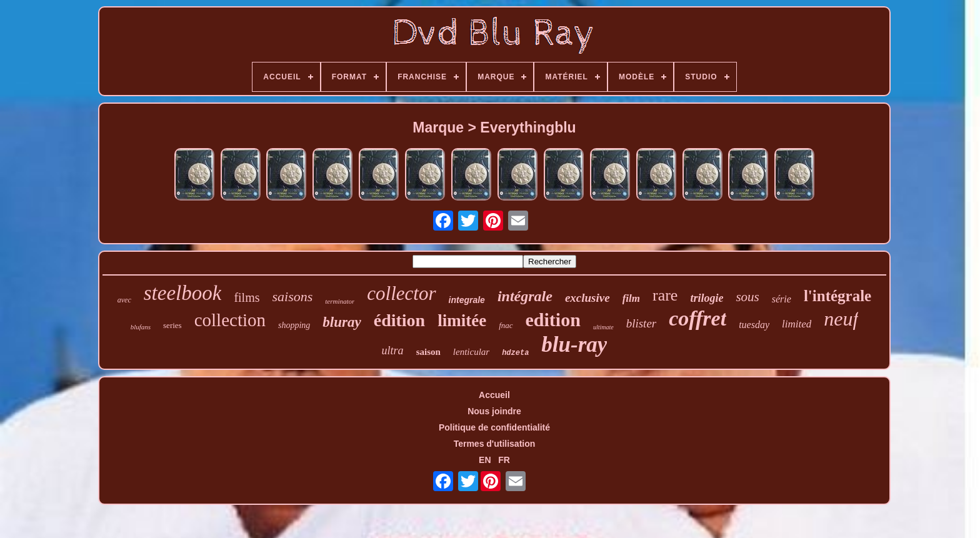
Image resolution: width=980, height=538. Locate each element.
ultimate (603, 327)
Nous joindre (494, 411)
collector (401, 293)
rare (665, 295)
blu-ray (574, 345)
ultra (393, 351)
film (631, 298)
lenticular (471, 352)
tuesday (754, 325)
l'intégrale (837, 296)
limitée (462, 321)
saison (428, 352)
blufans (141, 327)
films (247, 297)
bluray (342, 322)
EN (485, 460)
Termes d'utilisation (495, 444)
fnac (506, 325)
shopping (294, 325)
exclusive (587, 298)
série (782, 299)
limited (797, 324)
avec (124, 300)
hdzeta (515, 353)
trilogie (707, 298)
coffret (697, 318)
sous (747, 297)
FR (504, 460)
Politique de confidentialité (494, 427)
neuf (841, 319)
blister (642, 323)
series (172, 325)
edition (553, 320)
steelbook (183, 293)
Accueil (494, 395)
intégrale (525, 296)
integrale (467, 300)
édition (399, 320)
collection (230, 320)
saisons (293, 296)
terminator (340, 301)
